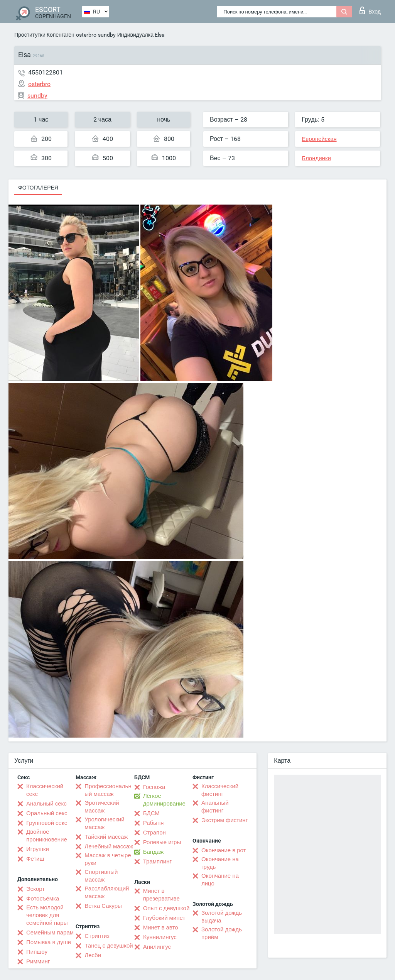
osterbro (86, 35)
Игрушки (38, 849)
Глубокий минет (164, 918)
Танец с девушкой (109, 946)
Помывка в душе (49, 942)
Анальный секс (46, 804)
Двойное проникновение (47, 836)
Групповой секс (47, 823)
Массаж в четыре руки (108, 859)
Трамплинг (157, 862)
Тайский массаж (106, 837)
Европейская (319, 139)
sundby (107, 35)
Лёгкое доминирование (164, 800)
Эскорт (35, 889)
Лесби (93, 955)
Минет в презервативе (161, 895)
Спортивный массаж (101, 876)
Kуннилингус (160, 937)
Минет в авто (161, 928)
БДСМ (151, 813)
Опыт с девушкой (166, 908)
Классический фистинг (220, 790)
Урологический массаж (104, 823)
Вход (370, 10)
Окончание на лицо (220, 880)
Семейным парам (50, 933)
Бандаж (154, 852)
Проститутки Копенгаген (44, 35)
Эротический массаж (102, 807)
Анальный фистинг (215, 807)
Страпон (154, 833)
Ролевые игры (162, 842)
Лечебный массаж (109, 846)
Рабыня (154, 823)
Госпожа (154, 787)
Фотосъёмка (43, 899)
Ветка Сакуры (103, 906)
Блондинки (316, 158)
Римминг (38, 961)
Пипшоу (37, 952)
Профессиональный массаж (108, 790)
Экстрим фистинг (225, 820)
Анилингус (157, 947)
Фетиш (35, 859)
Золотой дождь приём (222, 933)
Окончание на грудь (220, 863)
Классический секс (45, 790)
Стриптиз (97, 936)
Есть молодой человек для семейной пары (47, 915)
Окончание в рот (224, 850)
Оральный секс (47, 813)
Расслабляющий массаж (107, 892)
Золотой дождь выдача (222, 917)
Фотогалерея (38, 188)
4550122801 (46, 72)
